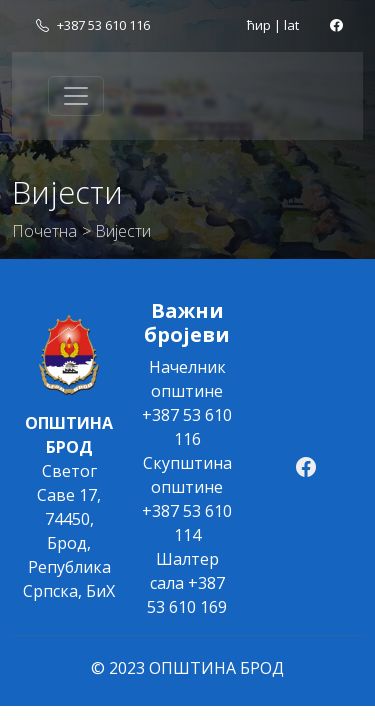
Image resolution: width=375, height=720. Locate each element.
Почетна (44, 231)
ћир (259, 25)
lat (291, 25)
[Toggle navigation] (76, 96)
